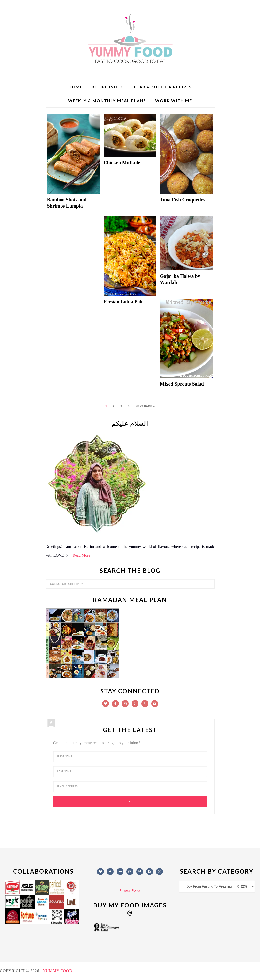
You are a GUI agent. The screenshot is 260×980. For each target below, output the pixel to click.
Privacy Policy (130, 890)
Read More (81, 555)
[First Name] (130, 757)
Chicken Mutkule (122, 163)
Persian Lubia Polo (124, 302)
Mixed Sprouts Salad (182, 384)
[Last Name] (130, 772)
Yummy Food (130, 39)
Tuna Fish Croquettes (183, 200)
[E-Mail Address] (130, 787)
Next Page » (145, 406)
